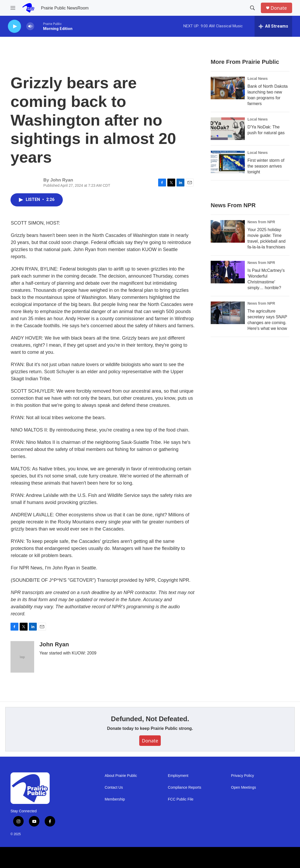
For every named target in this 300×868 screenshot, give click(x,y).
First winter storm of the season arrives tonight (266, 166)
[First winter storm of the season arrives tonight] (228, 162)
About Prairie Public (121, 776)
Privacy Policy (243, 776)
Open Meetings (244, 788)
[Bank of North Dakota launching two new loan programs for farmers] (228, 88)
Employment (178, 776)
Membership (115, 799)
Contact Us (114, 788)
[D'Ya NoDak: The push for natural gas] (228, 129)
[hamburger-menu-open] (13, 8)
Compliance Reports (185, 788)
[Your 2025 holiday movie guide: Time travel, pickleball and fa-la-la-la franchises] (228, 231)
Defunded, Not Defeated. (150, 719)
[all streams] (273, 26)
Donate (279, 8)
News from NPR (261, 222)
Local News (258, 79)
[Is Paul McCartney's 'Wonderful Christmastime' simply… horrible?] (228, 272)
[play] (14, 26)
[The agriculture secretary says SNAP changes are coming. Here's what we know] (228, 313)
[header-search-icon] (252, 8)
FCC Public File (181, 799)
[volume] (30, 26)
